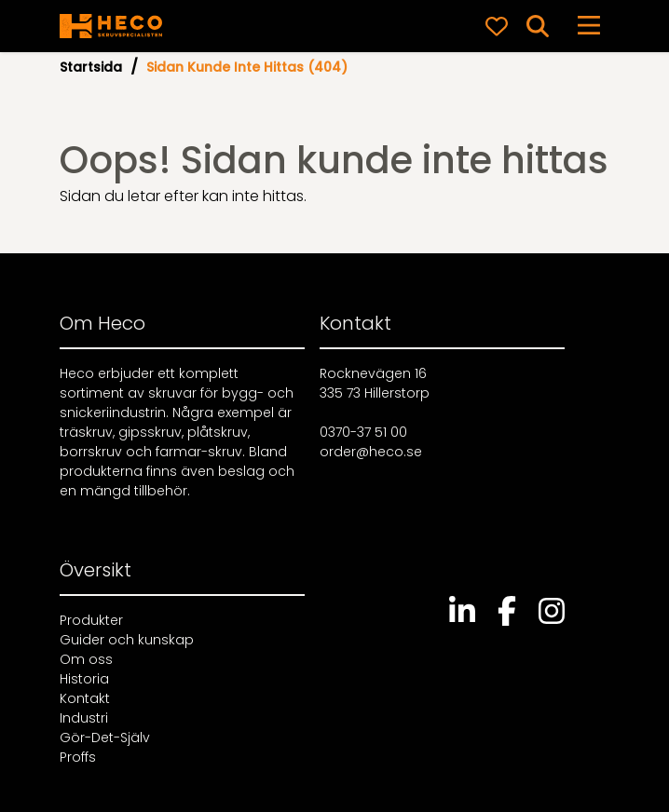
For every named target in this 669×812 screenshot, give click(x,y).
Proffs (78, 757)
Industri (84, 718)
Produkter (91, 620)
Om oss (86, 659)
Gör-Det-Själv (105, 738)
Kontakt (85, 698)
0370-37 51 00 (363, 432)
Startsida (91, 67)
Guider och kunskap (127, 640)
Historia (84, 679)
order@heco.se (371, 452)
